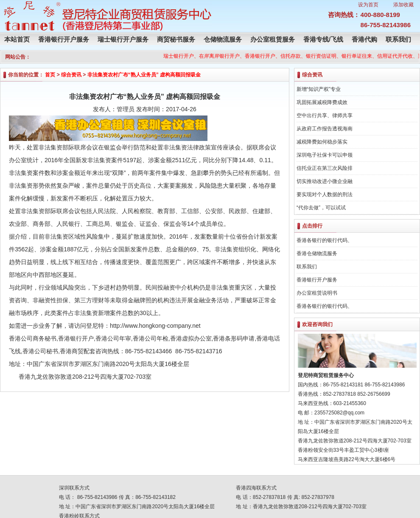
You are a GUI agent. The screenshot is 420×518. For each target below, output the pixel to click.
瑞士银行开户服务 (123, 39)
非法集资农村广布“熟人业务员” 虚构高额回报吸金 (144, 75)
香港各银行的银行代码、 (325, 240)
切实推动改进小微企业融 (325, 181)
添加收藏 (403, 5)
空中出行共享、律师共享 (325, 115)
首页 (50, 75)
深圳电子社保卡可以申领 (325, 155)
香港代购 (364, 39)
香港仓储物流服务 (317, 253)
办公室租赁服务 (273, 39)
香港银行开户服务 (64, 39)
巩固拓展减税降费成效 (322, 102)
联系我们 (398, 39)
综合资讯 (71, 75)
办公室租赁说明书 (317, 293)
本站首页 (17, 39)
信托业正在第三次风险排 (325, 168)
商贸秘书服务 (176, 39)
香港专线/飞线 (323, 39)
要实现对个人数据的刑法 (325, 194)
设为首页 (368, 5)
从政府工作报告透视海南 (325, 129)
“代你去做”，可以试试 (321, 208)
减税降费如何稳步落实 (322, 142)
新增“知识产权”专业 (319, 89)
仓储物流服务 (223, 39)
